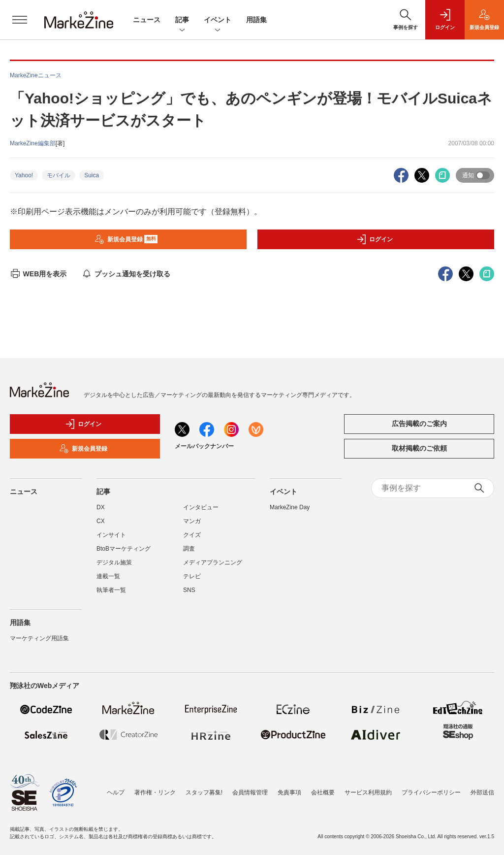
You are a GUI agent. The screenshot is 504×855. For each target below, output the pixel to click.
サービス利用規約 (368, 792)
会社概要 (323, 792)
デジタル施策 (114, 562)
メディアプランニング (213, 562)
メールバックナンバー (204, 446)
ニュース (147, 20)
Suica (92, 175)
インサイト (111, 535)
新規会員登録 (126, 239)
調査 (189, 549)
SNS (189, 590)
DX (101, 507)
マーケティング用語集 (39, 638)
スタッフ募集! (204, 792)
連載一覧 (108, 576)
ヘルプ (116, 792)
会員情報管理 (250, 792)
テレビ (192, 576)
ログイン (375, 239)
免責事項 (289, 792)
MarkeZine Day (290, 507)
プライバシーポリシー (431, 792)
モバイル (59, 175)
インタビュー (201, 507)
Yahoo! (24, 175)
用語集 (256, 20)
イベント (218, 20)
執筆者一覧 (111, 590)
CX (101, 521)
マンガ (192, 521)
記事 (182, 20)
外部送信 (482, 792)
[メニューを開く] (20, 20)
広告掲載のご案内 (419, 424)
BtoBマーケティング (124, 549)
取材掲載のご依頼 (419, 448)
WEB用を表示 (38, 274)
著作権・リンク (155, 792)
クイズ (192, 535)
